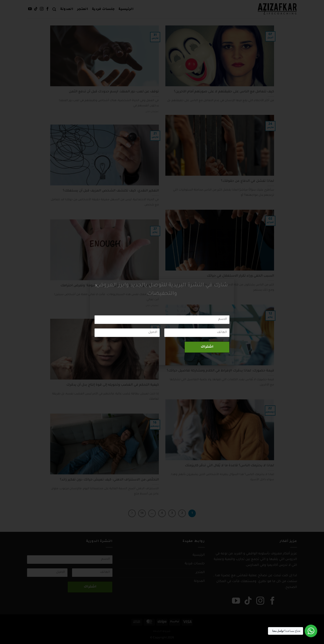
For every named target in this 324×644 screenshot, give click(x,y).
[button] (96, 285)
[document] (162, 322)
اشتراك (207, 347)
